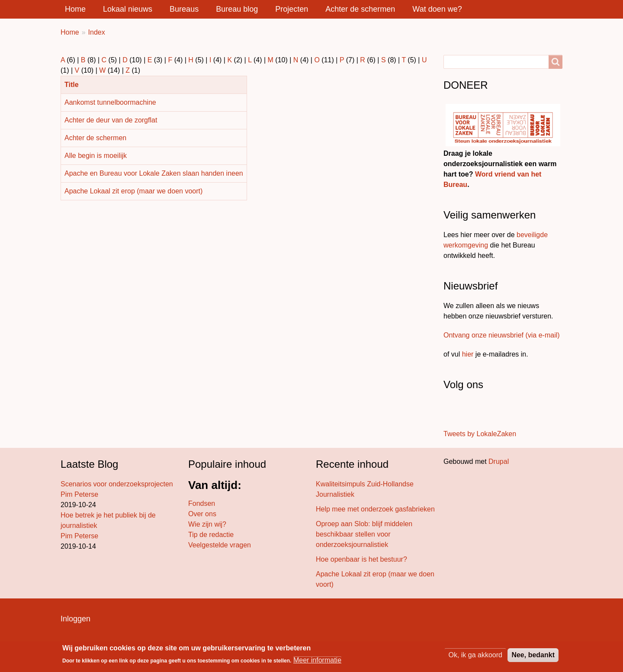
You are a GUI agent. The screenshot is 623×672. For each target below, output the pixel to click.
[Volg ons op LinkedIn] (471, 410)
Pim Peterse (79, 494)
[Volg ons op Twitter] (459, 410)
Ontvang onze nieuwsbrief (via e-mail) (502, 335)
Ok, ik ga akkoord (475, 655)
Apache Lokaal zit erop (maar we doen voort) (133, 191)
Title (75, 85)
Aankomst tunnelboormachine (110, 102)
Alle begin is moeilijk (96, 156)
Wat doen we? (437, 9)
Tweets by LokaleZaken (480, 434)
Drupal (499, 461)
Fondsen (202, 503)
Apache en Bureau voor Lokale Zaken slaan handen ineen (154, 173)
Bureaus (184, 9)
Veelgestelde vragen (220, 545)
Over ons (202, 514)
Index (97, 32)
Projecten (292, 9)
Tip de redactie (211, 535)
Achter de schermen (360, 9)
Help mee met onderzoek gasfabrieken (375, 509)
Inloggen (75, 619)
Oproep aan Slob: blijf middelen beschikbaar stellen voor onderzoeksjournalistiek (364, 534)
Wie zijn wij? (207, 524)
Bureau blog (237, 9)
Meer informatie (317, 661)
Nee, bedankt (533, 655)
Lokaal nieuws (128, 9)
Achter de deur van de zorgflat (111, 120)
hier (468, 354)
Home (75, 9)
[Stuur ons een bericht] (453, 410)
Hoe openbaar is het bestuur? (361, 559)
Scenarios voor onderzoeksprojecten (117, 484)
